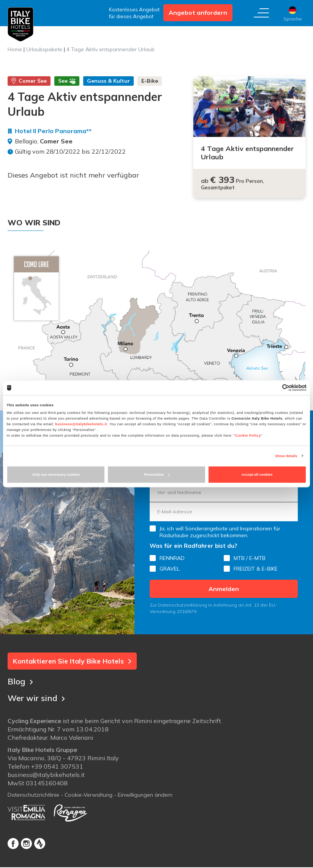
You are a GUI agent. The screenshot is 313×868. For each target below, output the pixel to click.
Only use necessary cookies (56, 475)
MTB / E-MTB (250, 558)
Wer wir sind (37, 698)
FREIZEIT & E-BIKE (256, 569)
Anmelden (224, 589)
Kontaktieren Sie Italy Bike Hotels (72, 661)
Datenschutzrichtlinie (33, 796)
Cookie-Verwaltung (89, 796)
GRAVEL (170, 569)
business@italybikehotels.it (81, 424)
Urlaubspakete (44, 49)
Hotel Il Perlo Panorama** (53, 131)
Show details (286, 456)
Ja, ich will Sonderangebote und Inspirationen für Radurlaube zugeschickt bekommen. (220, 532)
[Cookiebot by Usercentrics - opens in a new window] (273, 388)
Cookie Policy (248, 435)
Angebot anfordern (198, 13)
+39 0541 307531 (57, 767)
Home (15, 49)
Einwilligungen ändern (145, 796)
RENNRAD (172, 558)
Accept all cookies (257, 475)
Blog (21, 681)
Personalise (157, 475)
